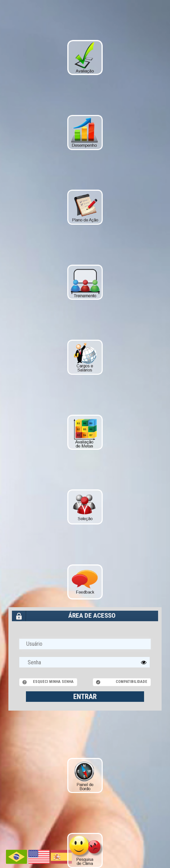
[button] (144, 662)
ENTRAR (85, 697)
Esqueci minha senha (53, 682)
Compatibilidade (131, 682)
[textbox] (84, 662)
